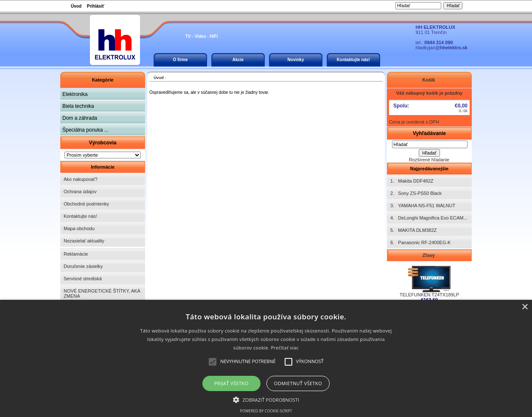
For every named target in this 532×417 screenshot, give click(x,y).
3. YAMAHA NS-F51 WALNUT (423, 206)
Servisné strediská (83, 279)
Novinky (296, 60)
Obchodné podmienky (86, 204)
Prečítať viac (285, 348)
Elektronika (75, 94)
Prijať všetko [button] (231, 383)
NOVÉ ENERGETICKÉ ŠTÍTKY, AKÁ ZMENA (102, 293)
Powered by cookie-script (266, 411)
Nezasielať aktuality (84, 241)
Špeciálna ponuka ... (85, 130)
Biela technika (78, 106)
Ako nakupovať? (81, 179)
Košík (429, 80)
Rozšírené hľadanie (429, 160)
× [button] (525, 307)
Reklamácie (76, 254)
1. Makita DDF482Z (412, 181)
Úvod (76, 6)
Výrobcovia (102, 143)
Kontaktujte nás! (353, 60)
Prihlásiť (96, 6)
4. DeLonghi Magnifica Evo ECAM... (429, 218)
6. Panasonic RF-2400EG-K (420, 242)
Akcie (238, 60)
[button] (266, 399)
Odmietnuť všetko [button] (298, 383)
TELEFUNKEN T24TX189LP (429, 293)
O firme (180, 60)
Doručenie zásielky (83, 266)
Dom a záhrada (80, 118)
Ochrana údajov (80, 192)
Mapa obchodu (79, 228)
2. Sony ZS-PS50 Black (416, 193)
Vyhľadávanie (429, 133)
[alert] (266, 358)
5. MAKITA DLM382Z (413, 230)
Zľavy (429, 255)
